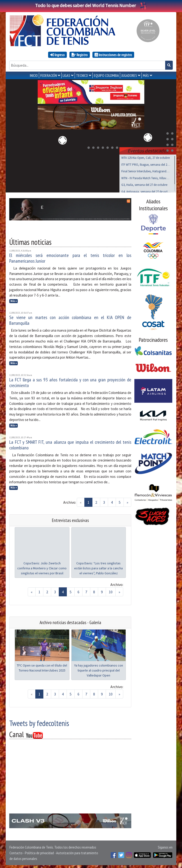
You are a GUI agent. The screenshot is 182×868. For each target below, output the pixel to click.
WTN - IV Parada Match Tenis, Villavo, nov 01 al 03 (146, 177)
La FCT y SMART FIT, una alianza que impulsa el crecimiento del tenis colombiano (70, 444)
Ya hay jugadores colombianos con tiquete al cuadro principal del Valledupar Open (99, 669)
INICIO (34, 75)
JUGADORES (129, 75)
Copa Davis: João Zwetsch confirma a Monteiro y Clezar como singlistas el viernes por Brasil (42, 567)
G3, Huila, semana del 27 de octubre (144, 184)
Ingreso (57, 55)
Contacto (16, 852)
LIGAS (66, 75)
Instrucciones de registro (113, 55)
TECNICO (82, 75)
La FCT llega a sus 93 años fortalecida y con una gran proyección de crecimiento (70, 382)
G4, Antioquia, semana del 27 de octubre (146, 191)
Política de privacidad (39, 852)
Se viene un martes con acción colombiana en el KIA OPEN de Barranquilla (70, 319)
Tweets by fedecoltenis (39, 722)
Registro (80, 55)
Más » (14, 300)
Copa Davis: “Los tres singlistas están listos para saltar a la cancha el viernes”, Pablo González (98, 567)
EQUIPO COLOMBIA (106, 75)
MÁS (146, 75)
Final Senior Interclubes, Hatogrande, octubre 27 (146, 170)
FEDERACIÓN (49, 75)
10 (111, 591)
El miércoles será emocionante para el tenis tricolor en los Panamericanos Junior (70, 257)
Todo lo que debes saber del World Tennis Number (91, 5)
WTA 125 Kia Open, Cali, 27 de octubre (146, 157)
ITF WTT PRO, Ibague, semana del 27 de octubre (146, 164)
